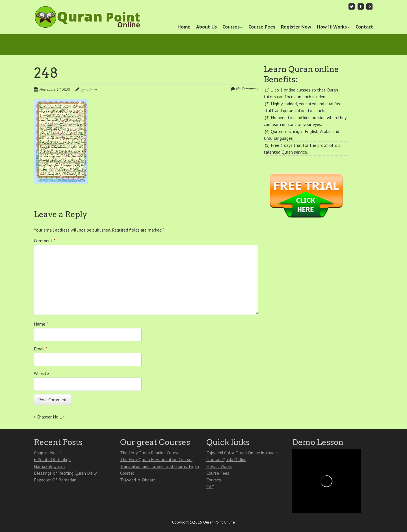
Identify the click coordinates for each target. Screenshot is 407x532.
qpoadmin (89, 90)
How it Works (332, 27)
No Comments (247, 89)
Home (184, 27)
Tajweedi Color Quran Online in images (243, 453)
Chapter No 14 (49, 417)
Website (41, 373)
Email (41, 349)
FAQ (210, 487)
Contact (364, 27)
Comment (45, 241)
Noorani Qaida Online (226, 459)
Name (41, 324)
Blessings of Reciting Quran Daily (65, 473)
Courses (231, 27)
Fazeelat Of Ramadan (55, 480)
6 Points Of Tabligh (52, 459)
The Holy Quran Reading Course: (150, 453)
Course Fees (262, 27)
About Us (206, 27)
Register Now (296, 27)
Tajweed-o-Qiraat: (138, 480)
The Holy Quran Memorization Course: (156, 459)
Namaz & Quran (49, 466)
